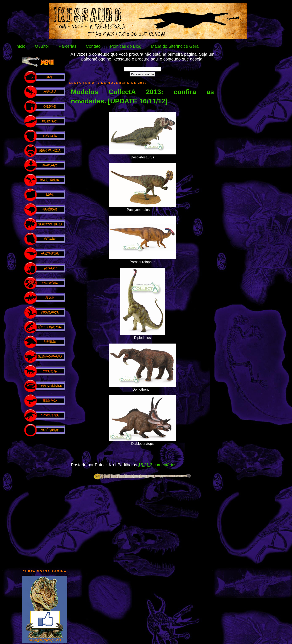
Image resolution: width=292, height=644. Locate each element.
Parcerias (68, 46)
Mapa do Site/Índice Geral (175, 46)
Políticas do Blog (126, 46)
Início (20, 46)
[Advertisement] (45, 501)
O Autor (42, 46)
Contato (93, 46)
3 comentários (163, 465)
